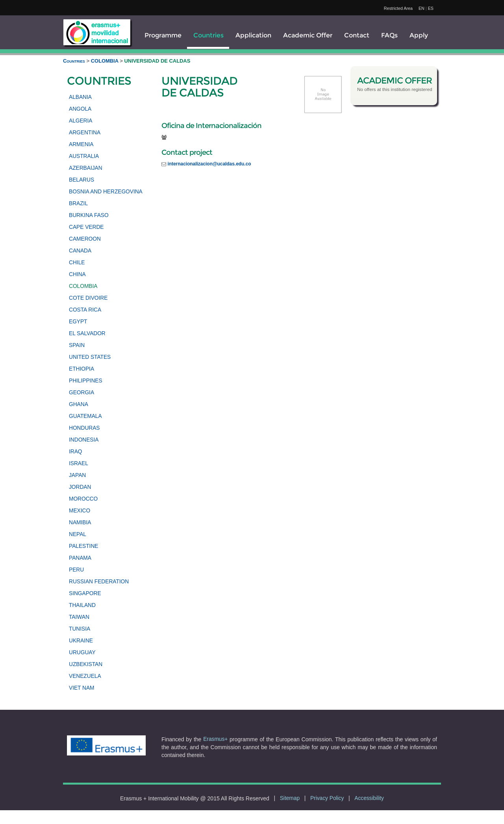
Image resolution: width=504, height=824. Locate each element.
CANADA (80, 251)
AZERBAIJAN (86, 168)
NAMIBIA (80, 522)
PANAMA (80, 558)
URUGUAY (82, 652)
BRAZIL (78, 203)
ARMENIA (81, 144)
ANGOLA (80, 109)
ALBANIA (80, 97)
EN (422, 8)
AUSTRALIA (84, 156)
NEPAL (78, 534)
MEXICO (80, 511)
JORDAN (80, 487)
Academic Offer (308, 35)
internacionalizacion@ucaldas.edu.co (209, 164)
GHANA (79, 404)
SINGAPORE (85, 593)
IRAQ (76, 452)
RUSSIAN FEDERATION (99, 582)
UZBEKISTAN (86, 664)
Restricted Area (398, 8)
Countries (208, 35)
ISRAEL (79, 463)
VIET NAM (82, 688)
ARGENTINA (85, 133)
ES (431, 8)
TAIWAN (79, 617)
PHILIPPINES (86, 381)
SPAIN (77, 345)
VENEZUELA (85, 676)
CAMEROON (85, 239)
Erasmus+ (215, 739)
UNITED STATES (90, 357)
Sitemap (290, 798)
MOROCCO (83, 499)
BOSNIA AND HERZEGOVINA (106, 192)
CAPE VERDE (86, 227)
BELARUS (82, 180)
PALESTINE (83, 546)
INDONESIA (84, 440)
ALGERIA (81, 121)
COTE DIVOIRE (88, 298)
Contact (357, 35)
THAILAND (82, 605)
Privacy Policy (327, 798)
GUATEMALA (85, 416)
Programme (163, 35)
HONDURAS (84, 428)
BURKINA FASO (89, 215)
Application (253, 35)
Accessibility (369, 798)
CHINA (77, 274)
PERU (76, 570)
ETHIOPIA (82, 369)
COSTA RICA (85, 310)
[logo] (97, 32)
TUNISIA (80, 629)
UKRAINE (81, 641)
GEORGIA (82, 393)
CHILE (77, 263)
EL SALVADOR (87, 333)
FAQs (389, 35)
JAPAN (77, 475)
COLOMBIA (105, 61)
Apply (419, 35)
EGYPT (78, 322)
